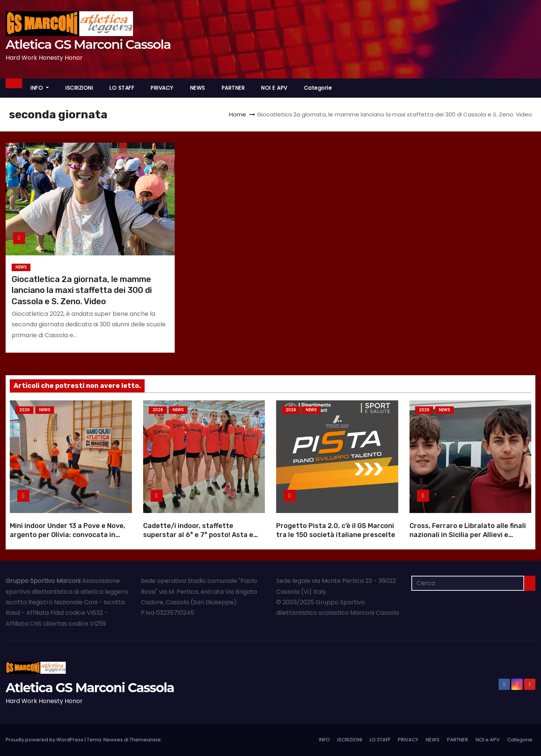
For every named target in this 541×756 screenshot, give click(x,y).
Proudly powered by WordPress (45, 740)
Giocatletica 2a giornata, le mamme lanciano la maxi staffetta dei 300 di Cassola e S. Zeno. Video (82, 290)
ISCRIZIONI (79, 88)
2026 (24, 410)
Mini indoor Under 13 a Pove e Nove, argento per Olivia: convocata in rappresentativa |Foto (68, 535)
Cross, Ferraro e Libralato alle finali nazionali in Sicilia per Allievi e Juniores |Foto (468, 535)
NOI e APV (274, 88)
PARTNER (233, 88)
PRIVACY (162, 88)
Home (238, 114)
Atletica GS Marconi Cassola (88, 44)
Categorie (318, 88)
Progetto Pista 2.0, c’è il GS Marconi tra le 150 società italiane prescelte (336, 530)
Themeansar (145, 740)
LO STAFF (122, 88)
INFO (40, 88)
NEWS (198, 88)
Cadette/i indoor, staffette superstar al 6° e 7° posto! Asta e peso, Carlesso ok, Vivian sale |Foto (201, 535)
